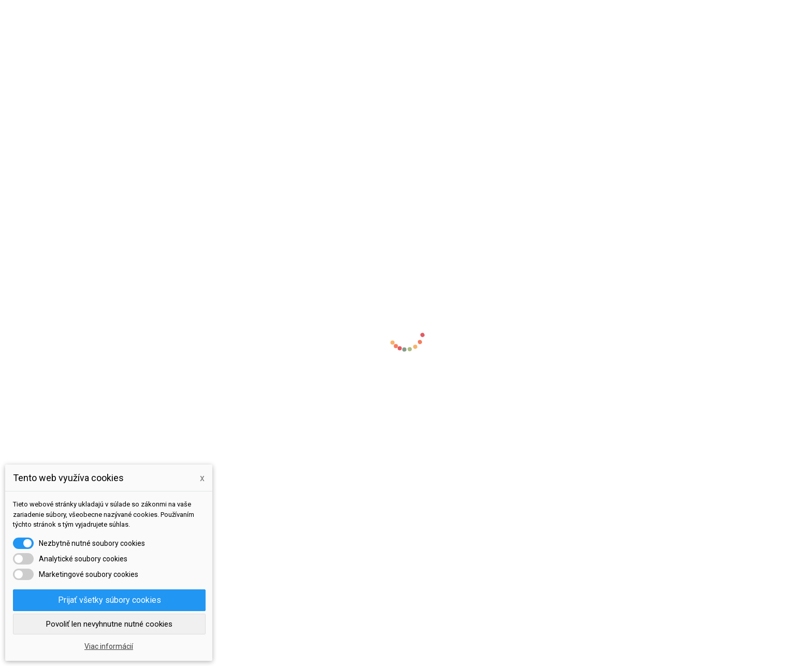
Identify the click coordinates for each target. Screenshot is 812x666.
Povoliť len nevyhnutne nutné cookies (109, 624)
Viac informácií (109, 646)
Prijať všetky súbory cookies (110, 600)
